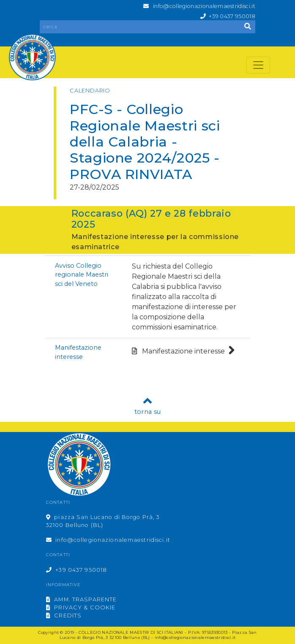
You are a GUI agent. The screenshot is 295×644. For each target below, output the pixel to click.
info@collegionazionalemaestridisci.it (204, 6)
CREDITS (64, 615)
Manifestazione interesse (183, 351)
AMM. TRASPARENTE (81, 599)
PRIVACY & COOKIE (81, 607)
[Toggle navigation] (258, 65)
